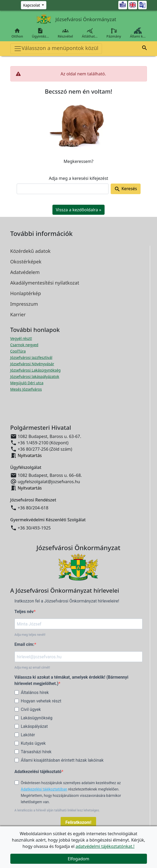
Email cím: (24, 644)
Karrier (18, 314)
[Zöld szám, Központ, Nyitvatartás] (34, 5)
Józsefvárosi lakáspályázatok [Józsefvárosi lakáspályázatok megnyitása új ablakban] (35, 376)
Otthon (17, 33)
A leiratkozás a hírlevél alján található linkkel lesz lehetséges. (57, 810)
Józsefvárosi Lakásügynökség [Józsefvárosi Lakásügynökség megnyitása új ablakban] (35, 370)
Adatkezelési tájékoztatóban (44, 789)
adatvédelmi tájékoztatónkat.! (105, 846)
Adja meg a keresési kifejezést (78, 178)
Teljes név (24, 612)
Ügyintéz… (41, 33)
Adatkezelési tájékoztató (38, 772)
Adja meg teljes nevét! (30, 635)
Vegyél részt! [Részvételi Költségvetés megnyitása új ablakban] (21, 338)
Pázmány (114, 33)
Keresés (126, 189)
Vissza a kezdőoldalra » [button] (79, 210)
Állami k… (138, 33)
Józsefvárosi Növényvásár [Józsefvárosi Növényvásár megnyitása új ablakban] (32, 364)
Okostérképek (26, 262)
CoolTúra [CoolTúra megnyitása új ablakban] (18, 351)
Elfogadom (79, 859)
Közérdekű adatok (30, 251)
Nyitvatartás (30, 455)
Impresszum (24, 304)
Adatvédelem (25, 272)
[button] (145, 49)
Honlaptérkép (26, 293)
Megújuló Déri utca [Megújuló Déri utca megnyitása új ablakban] (27, 383)
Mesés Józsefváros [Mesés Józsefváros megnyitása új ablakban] (26, 389)
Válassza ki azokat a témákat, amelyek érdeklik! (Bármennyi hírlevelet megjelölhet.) (71, 680)
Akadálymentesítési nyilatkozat (45, 283)
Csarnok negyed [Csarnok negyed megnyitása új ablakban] (24, 345)
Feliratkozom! (78, 822)
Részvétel (65, 33)
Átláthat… (90, 33)
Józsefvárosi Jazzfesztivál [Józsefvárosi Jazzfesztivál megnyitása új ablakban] (31, 357)
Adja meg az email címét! (32, 668)
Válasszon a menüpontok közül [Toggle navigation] (56, 49)
